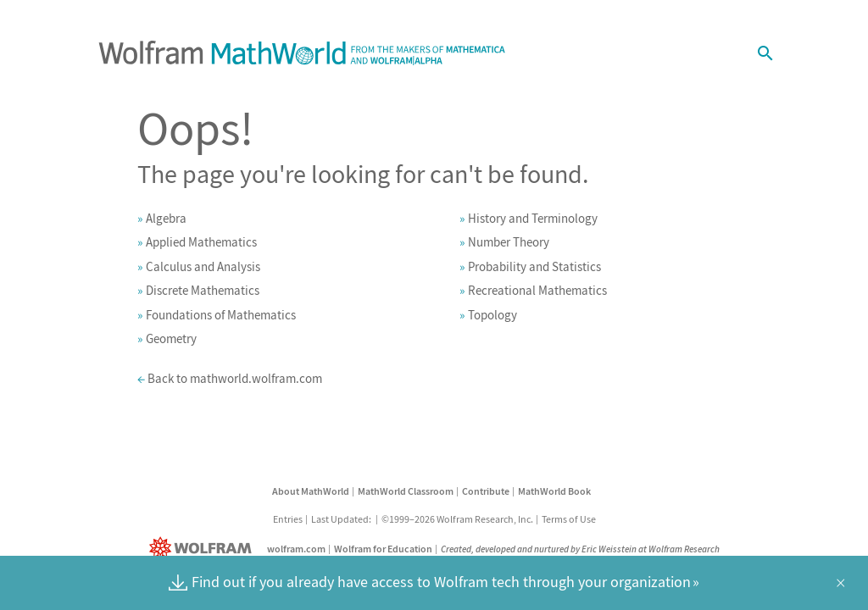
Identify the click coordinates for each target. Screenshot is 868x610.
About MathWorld (311, 491)
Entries (288, 519)
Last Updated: (342, 519)
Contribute (486, 491)
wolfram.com (296, 549)
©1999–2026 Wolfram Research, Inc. (457, 519)
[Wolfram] (204, 549)
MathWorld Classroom (406, 491)
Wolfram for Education (383, 549)
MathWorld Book (554, 491)
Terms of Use (569, 519)
